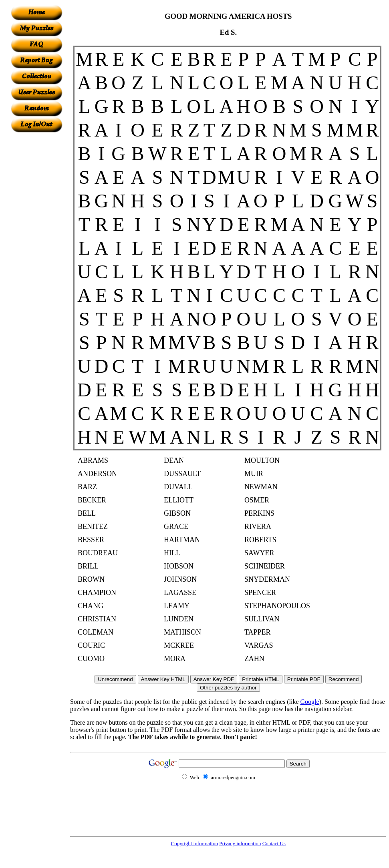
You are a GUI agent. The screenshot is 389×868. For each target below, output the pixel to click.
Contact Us (274, 843)
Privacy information (240, 843)
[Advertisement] (36, 253)
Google (310, 702)
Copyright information (194, 843)
